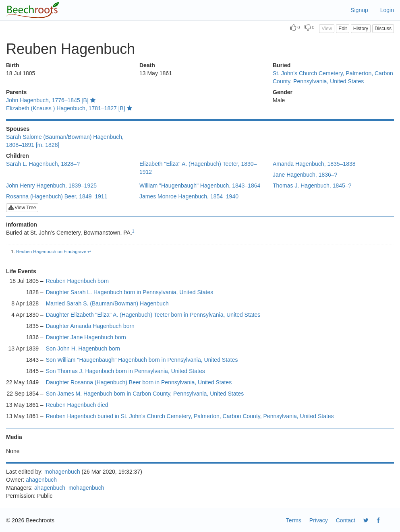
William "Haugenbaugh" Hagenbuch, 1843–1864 (200, 186)
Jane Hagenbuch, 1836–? (305, 175)
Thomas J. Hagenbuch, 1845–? (312, 186)
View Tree (22, 208)
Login (387, 10)
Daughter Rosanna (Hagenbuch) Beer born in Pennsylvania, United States (139, 382)
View (327, 29)
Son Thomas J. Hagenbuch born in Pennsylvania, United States (125, 371)
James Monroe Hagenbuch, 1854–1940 (189, 196)
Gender (283, 92)
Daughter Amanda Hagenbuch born (90, 326)
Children (18, 156)
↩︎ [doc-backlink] (89, 252)
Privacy (319, 520)
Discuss (383, 29)
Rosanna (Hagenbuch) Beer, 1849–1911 (57, 196)
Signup (359, 10)
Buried (282, 65)
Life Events (21, 271)
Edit (343, 29)
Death (147, 65)
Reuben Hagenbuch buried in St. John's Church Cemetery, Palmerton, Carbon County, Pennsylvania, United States (190, 416)
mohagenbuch (62, 472)
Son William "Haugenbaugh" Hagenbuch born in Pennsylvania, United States (142, 360)
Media (14, 437)
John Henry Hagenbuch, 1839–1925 (51, 186)
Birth (13, 65)
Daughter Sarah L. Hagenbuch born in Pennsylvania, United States (130, 292)
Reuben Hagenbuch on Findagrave (51, 252)
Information (22, 225)
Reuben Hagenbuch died (77, 405)
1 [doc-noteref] (133, 231)
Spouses (18, 129)
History (361, 29)
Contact (346, 520)
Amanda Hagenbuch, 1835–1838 (314, 164)
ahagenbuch (41, 480)
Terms (294, 520)
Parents (16, 92)
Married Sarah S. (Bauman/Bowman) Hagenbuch (107, 303)
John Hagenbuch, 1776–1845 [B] (51, 100)
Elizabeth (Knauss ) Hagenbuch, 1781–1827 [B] (69, 108)
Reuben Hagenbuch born (77, 281)
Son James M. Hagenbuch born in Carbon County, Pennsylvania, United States (145, 394)
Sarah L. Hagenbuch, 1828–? (43, 164)
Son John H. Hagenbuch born (83, 348)
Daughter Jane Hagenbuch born (86, 337)
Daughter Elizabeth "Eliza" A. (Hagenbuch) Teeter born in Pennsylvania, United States (153, 315)
